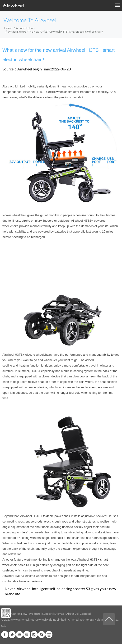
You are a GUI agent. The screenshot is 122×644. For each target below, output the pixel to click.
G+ (27, 635)
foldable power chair (57, 516)
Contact (85, 614)
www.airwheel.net (22, 620)
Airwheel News (25, 28)
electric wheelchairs (59, 92)
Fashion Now (19, 614)
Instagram (34, 635)
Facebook (5, 635)
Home (8, 28)
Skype (42, 635)
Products (35, 614)
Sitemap (59, 614)
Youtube (19, 635)
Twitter (12, 635)
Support (47, 614)
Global (49, 635)
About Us (72, 614)
